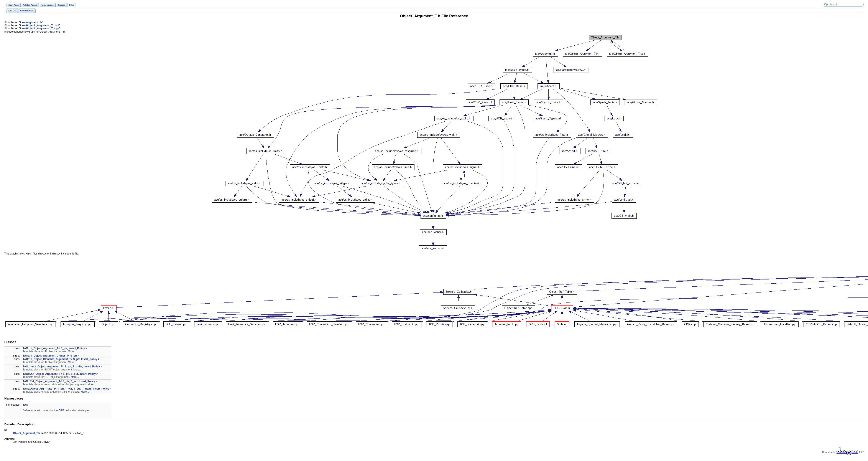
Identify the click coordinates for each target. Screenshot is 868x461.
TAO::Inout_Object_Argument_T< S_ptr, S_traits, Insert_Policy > (62, 368)
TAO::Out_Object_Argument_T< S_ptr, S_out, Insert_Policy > (60, 376)
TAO (25, 407)
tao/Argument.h (31, 23)
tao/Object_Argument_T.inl (39, 27)
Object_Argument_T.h (26, 435)
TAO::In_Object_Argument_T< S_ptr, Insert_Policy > (55, 350)
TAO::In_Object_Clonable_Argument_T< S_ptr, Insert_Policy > (61, 361)
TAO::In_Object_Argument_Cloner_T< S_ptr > (51, 358)
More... (72, 353)
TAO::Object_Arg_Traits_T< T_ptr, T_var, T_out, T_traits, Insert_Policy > (67, 391)
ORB (61, 412)
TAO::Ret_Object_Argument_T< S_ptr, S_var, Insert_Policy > (60, 383)
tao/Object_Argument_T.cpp (39, 30)
